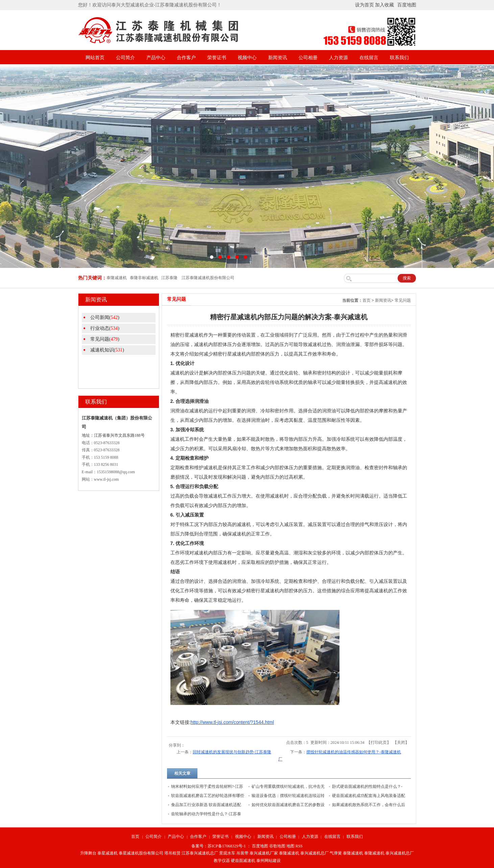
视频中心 (247, 58)
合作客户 (186, 58)
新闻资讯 (278, 58)
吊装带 (242, 853)
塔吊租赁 (172, 853)
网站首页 (95, 58)
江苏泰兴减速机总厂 (200, 853)
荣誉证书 (217, 58)
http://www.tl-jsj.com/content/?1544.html (232, 722)
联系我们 (399, 58)
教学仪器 (222, 861)
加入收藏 (384, 5)
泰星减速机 (108, 853)
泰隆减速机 (289, 853)
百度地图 (407, 5)
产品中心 (156, 58)
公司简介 (125, 58)
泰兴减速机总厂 (314, 853)
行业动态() (105, 328)
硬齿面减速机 (243, 861)
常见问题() (105, 339)
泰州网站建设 (268, 861)
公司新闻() (105, 317)
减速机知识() (107, 350)
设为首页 (364, 5)
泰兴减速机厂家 (264, 853)
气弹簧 (336, 853)
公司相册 (308, 58)
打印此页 (379, 743)
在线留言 (369, 58)
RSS (299, 846)
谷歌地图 (277, 846)
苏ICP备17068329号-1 (227, 846)
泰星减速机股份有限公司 (141, 853)
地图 (290, 846)
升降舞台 (88, 853)
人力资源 (338, 58)
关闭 (401, 743)
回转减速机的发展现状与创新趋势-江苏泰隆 (232, 752)
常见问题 (403, 300)
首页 (367, 300)
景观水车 (227, 853)
